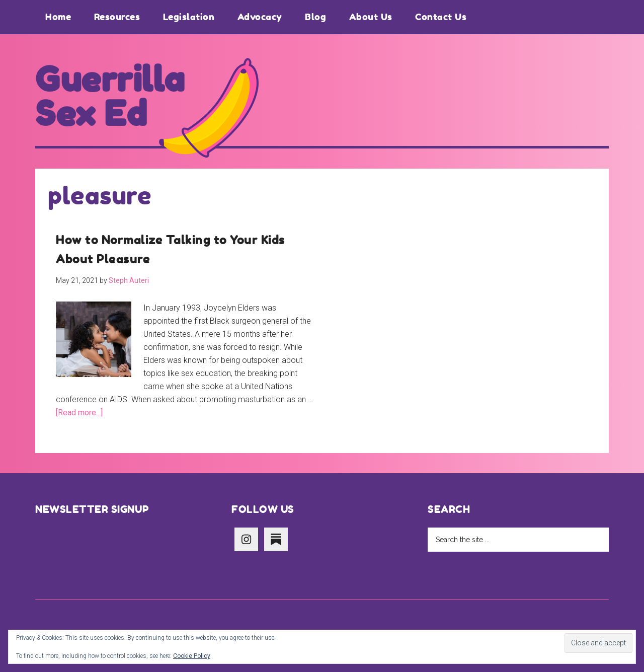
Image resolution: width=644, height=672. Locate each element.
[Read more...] (79, 413)
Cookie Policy (192, 656)
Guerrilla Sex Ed (110, 97)
